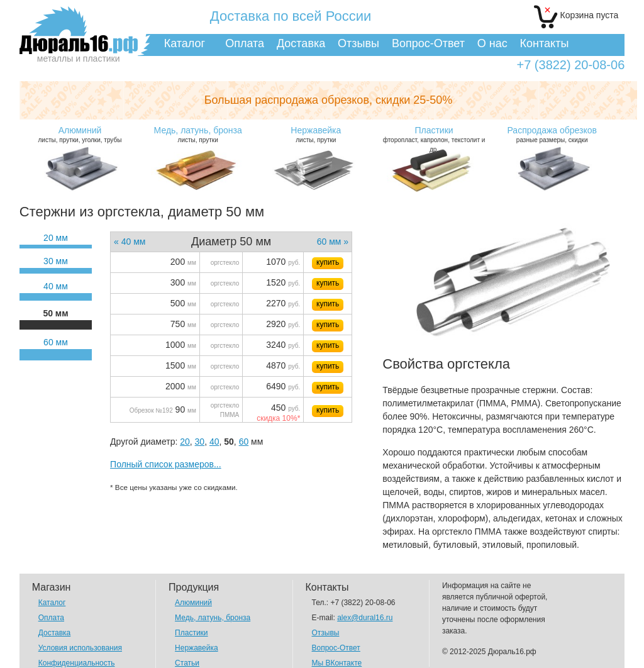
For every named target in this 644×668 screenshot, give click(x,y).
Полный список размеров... (166, 464)
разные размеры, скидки (552, 134)
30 (200, 442)
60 (244, 442)
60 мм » (333, 242)
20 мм (56, 238)
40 (214, 442)
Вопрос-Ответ (428, 43)
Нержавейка (197, 648)
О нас (492, 43)
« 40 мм (130, 242)
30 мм (56, 261)
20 (185, 442)
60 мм (56, 342)
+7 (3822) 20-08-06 (570, 65)
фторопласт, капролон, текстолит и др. (434, 139)
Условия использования (80, 648)
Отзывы (358, 43)
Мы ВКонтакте (337, 663)
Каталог (185, 43)
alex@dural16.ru (365, 618)
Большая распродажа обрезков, (329, 100)
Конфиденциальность (77, 663)
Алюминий (193, 603)
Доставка (301, 43)
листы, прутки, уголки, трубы (80, 134)
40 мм (56, 286)
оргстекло (225, 263)
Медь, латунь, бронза (213, 618)
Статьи (187, 663)
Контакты (545, 43)
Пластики (191, 633)
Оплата (245, 43)
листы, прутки (198, 134)
